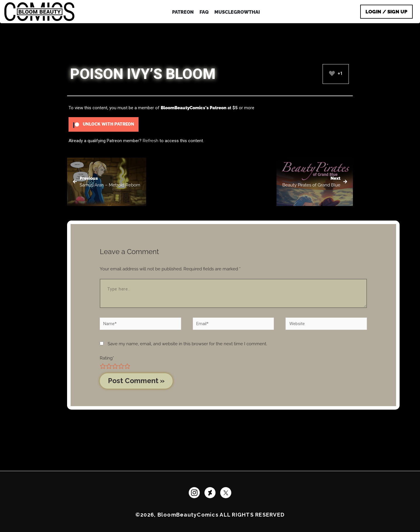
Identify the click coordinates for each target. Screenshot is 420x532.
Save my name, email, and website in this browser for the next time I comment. (187, 344)
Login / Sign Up (386, 12)
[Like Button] (332, 73)
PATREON (183, 12)
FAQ (204, 12)
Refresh (150, 141)
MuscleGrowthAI (237, 12)
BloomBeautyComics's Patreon (194, 108)
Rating (107, 358)
